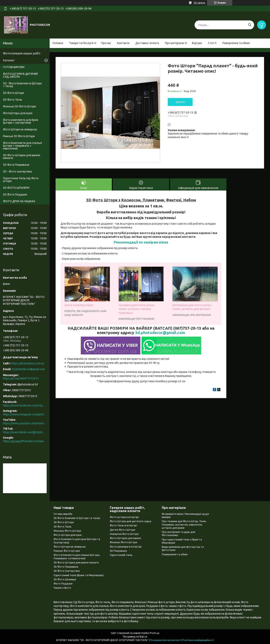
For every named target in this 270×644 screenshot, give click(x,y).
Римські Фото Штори (67, 551)
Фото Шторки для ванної (125, 538)
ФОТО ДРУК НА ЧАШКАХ (19, 201)
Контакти (123, 43)
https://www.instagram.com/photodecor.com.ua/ (25, 414)
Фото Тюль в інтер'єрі (123, 525)
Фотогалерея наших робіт (22, 53)
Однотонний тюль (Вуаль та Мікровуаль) (79, 575)
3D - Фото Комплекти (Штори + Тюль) (22, 85)
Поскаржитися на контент (165, 640)
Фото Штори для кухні (68, 535)
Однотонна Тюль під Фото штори (21, 180)
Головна (58, 43)
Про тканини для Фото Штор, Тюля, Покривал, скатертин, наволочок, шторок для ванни (184, 524)
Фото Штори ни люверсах (70, 547)
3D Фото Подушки (15, 194)
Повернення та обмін (236, 43)
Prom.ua (154, 633)
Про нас (106, 43)
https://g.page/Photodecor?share (23, 441)
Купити (180, 102)
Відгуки (197, 43)
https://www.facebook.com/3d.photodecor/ (25, 405)
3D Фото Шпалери (65, 579)
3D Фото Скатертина (67, 571)
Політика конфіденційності (198, 640)
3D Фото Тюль (13, 100)
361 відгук (199, 3)
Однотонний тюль (121, 555)
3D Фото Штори (13, 93)
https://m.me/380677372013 (21, 378)
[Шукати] (250, 25)
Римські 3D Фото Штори (19, 136)
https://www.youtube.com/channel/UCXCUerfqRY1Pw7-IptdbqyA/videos (25, 423)
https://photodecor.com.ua (28, 363)
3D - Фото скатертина (17, 171)
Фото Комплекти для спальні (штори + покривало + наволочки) (22, 146)
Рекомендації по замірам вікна (141, 242)
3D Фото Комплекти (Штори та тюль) (77, 518)
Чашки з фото (62, 588)
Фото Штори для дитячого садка (131, 521)
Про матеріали (175, 43)
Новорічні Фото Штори (124, 534)
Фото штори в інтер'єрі (124, 517)
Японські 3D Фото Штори (19, 106)
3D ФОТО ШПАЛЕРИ (16, 188)
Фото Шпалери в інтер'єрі (126, 547)
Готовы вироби (63, 514)
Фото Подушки (63, 583)
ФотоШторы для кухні (18, 113)
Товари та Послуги (81, 43)
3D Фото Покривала (16, 165)
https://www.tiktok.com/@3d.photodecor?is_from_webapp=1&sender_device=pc (25, 432)
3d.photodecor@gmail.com (160, 333)
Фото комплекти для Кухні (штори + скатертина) (21, 121)
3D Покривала (118, 551)
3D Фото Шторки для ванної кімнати (22, 157)
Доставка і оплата (147, 43)
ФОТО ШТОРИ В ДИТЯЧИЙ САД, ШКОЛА (20, 75)
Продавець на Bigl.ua (135, 637)
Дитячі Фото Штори (122, 530)
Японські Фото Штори (67, 531)
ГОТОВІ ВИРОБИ (14, 67)
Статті (212, 43)
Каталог (9, 60)
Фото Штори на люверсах (20, 129)
